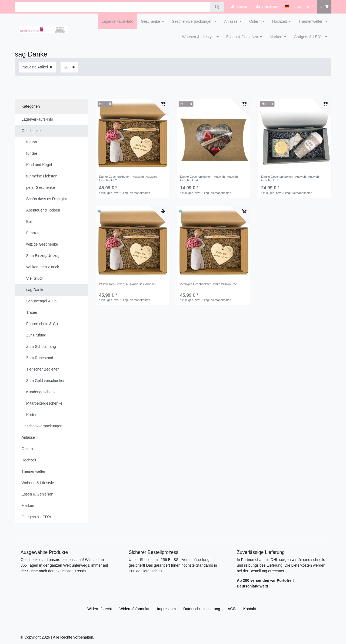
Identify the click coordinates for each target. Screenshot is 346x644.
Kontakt (250, 609)
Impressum (166, 609)
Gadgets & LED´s (309, 37)
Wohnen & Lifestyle (198, 37)
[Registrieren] (267, 7)
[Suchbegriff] (113, 7)
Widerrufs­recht (100, 609)
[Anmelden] (240, 7)
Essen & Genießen (242, 37)
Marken (276, 37)
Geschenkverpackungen (192, 21)
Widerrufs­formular (134, 609)
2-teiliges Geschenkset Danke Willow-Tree (208, 284)
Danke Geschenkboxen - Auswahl (129, 178)
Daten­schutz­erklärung (202, 609)
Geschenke (150, 21)
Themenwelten (311, 21)
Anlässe (231, 21)
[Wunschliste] (311, 7)
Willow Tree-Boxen (127, 284)
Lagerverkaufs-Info (117, 21)
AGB (232, 609)
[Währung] (298, 7)
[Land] (287, 7)
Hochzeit (280, 21)
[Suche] (217, 7)
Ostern (255, 21)
